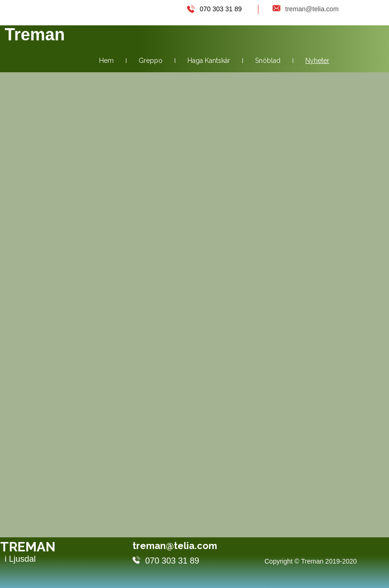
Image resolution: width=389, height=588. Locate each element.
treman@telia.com (183, 546)
